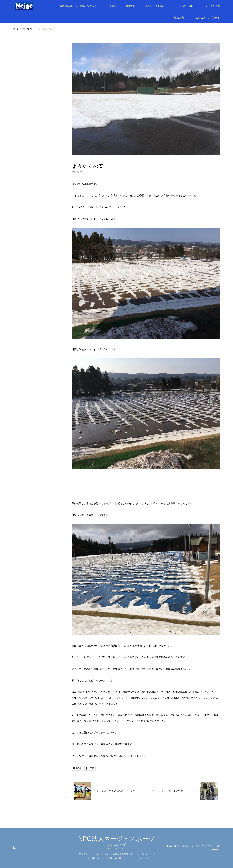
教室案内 (131, 6)
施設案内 (179, 18)
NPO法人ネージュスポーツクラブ (79, 6)
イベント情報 (186, 6)
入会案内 (111, 6)
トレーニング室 (211, 6)
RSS (14, 848)
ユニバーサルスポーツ (157, 6)
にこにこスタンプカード (207, 18)
